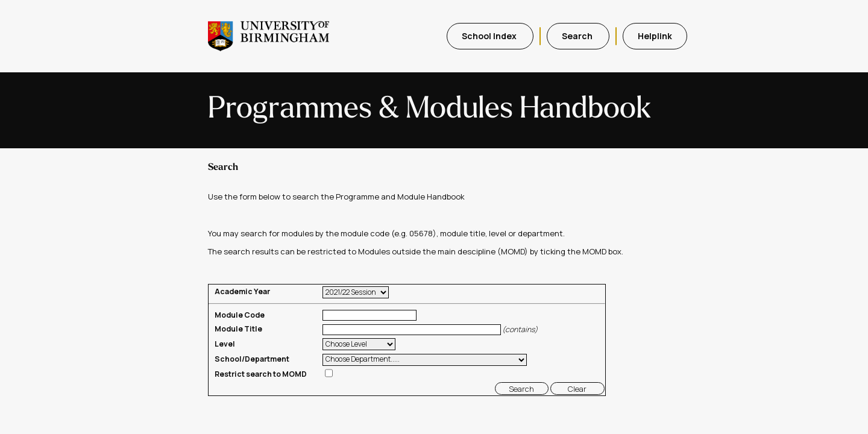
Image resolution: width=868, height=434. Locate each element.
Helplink (655, 36)
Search (578, 36)
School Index (490, 36)
